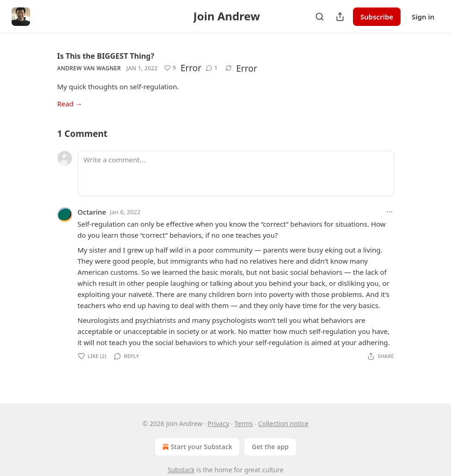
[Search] (320, 17)
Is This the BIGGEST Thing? (106, 56)
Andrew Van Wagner (89, 68)
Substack (181, 470)
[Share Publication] (340, 17)
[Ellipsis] (389, 212)
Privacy (219, 423)
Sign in (423, 17)
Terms (243, 423)
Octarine (92, 212)
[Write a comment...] (236, 173)
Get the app (270, 447)
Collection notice (283, 423)
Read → (70, 104)
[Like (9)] (170, 68)
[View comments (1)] (212, 68)
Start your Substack (196, 447)
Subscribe (377, 17)
